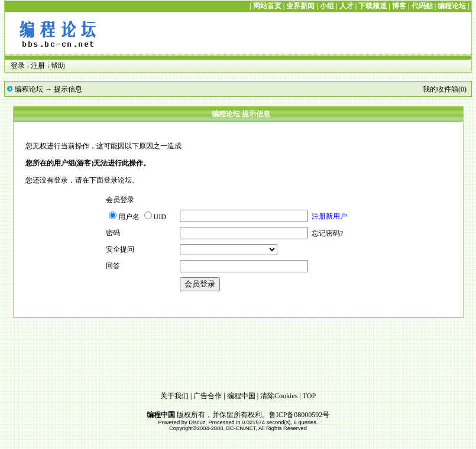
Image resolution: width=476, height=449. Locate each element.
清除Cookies (279, 396)
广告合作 (208, 396)
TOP (309, 396)
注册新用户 (329, 216)
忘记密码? (327, 233)
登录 (18, 66)
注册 (38, 66)
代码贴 (422, 6)
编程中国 (241, 396)
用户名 (124, 217)
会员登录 (200, 284)
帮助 (58, 66)
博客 (399, 6)
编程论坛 (452, 6)
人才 (347, 6)
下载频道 (373, 6)
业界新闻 (300, 6)
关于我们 (174, 396)
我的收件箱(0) (445, 89)
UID (155, 217)
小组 (327, 6)
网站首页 (267, 6)
